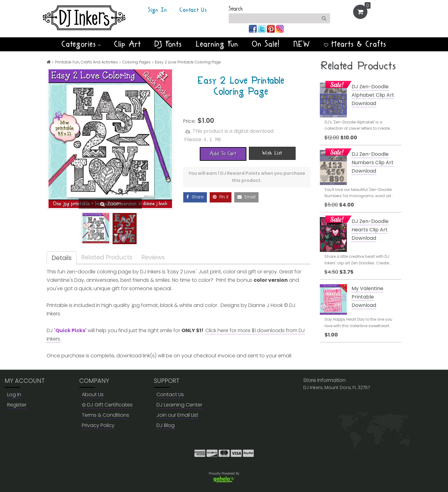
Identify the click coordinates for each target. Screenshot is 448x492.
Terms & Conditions (105, 415)
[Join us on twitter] (262, 28)
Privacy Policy (98, 425)
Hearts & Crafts (355, 44)
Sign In (158, 10)
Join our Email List (177, 415)
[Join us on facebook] (253, 28)
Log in (14, 395)
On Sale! (266, 44)
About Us (93, 395)
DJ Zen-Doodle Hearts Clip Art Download (370, 230)
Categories (81, 44)
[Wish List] (272, 153)
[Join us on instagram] (280, 28)
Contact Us (193, 10)
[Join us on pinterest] (271, 28)
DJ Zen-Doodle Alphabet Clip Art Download (373, 95)
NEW (302, 44)
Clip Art (128, 44)
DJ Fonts (168, 44)
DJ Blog (166, 425)
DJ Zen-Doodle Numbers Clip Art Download (373, 162)
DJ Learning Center (179, 405)
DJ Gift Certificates (107, 405)
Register (17, 405)
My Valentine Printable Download (367, 297)
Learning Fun (217, 44)
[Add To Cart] (223, 153)
